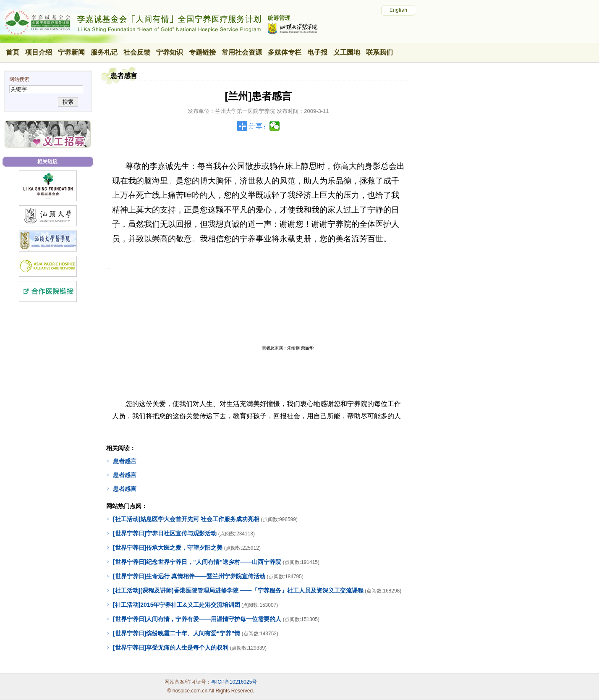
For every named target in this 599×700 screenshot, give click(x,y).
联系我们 (379, 52)
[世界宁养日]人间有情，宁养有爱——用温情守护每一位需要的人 (197, 619)
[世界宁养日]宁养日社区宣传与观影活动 (165, 533)
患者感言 (125, 461)
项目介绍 (39, 52)
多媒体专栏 (285, 52)
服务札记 (104, 52)
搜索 (68, 102)
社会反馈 (137, 52)
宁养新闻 (71, 52)
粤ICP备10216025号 (234, 682)
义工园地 (347, 52)
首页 (13, 52)
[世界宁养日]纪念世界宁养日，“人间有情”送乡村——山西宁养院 (197, 562)
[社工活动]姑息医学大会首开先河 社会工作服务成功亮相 (186, 519)
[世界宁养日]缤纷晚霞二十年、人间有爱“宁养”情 (177, 633)
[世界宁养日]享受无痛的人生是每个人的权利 (171, 648)
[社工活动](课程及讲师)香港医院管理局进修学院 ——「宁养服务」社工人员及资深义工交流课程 (238, 590)
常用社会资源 (242, 52)
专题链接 (202, 52)
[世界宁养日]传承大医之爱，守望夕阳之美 (168, 548)
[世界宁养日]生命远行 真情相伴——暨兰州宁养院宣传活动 (189, 576)
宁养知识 (170, 52)
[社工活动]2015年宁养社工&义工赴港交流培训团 (177, 605)
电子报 (317, 52)
